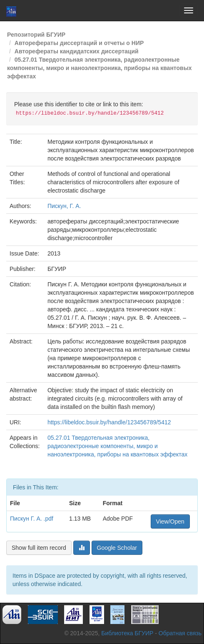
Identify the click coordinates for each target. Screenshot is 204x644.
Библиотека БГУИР (127, 633)
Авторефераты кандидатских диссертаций (77, 51)
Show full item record (39, 548)
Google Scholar (117, 548)
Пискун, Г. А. (64, 206)
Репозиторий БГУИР (36, 35)
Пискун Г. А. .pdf (32, 519)
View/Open (170, 521)
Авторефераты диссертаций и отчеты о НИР (79, 43)
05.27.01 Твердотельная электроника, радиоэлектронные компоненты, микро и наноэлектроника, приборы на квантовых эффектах (99, 68)
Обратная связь (180, 633)
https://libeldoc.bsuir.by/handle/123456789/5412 (109, 422)
